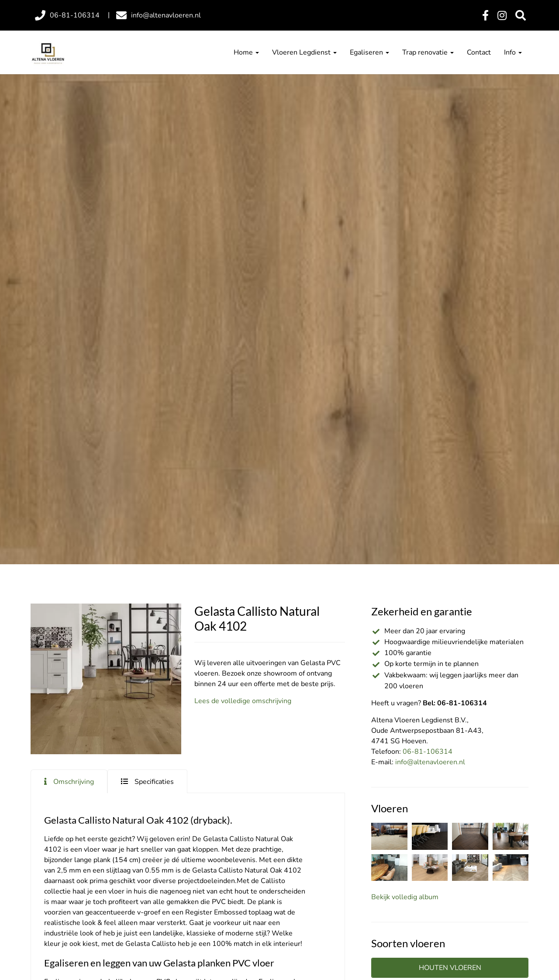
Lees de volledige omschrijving (243, 701)
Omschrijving (74, 782)
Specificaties (154, 782)
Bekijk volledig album (405, 897)
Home (246, 52)
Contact (479, 52)
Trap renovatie (428, 52)
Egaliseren (369, 52)
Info (513, 52)
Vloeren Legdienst (304, 52)
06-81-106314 (428, 752)
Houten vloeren (450, 968)
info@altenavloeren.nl (430, 762)
